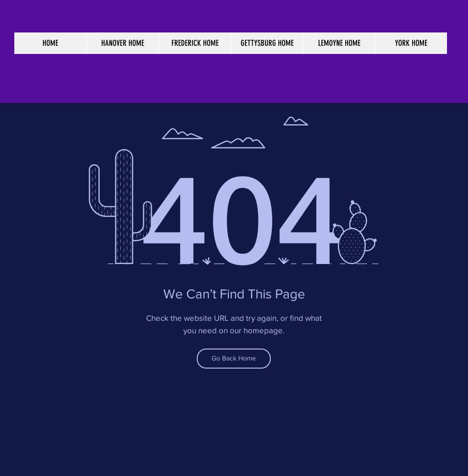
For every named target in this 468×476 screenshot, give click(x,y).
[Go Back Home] (234, 359)
